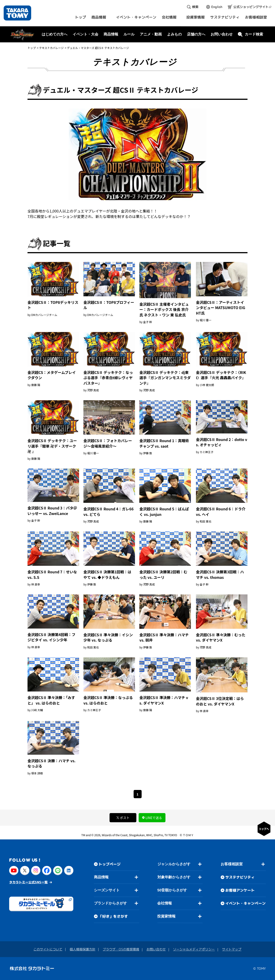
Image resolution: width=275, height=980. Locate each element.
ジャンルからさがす (174, 864)
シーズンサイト (107, 890)
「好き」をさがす (113, 916)
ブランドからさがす (110, 903)
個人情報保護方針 (82, 949)
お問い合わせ (222, 34)
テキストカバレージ (51, 48)
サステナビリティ (240, 877)
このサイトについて (48, 949)
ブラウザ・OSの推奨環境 (121, 949)
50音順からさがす (172, 890)
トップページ (110, 864)
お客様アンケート (240, 890)
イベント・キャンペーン (245, 903)
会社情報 (165, 903)
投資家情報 (166, 916)
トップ (32, 48)
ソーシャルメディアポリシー (194, 949)
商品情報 (101, 877)
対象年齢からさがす (174, 877)
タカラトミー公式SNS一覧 (28, 882)
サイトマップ (232, 949)
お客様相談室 (232, 864)
